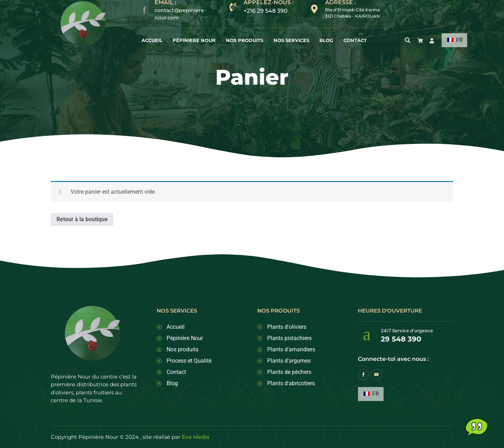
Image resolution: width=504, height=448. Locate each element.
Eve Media (196, 437)
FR (455, 40)
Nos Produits (245, 40)
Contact (355, 40)
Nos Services (291, 40)
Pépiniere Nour (194, 40)
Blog (326, 40)
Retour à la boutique (82, 219)
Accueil (152, 40)
